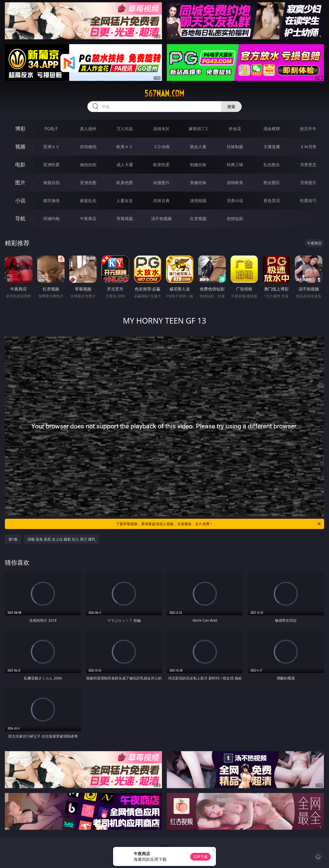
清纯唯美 (235, 183)
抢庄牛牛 (308, 129)
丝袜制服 (235, 147)
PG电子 (51, 129)
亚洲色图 (88, 183)
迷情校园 (198, 201)
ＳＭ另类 (308, 147)
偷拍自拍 (88, 165)
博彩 (20, 129)
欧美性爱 (161, 165)
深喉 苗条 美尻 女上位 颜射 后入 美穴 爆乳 (61, 539)
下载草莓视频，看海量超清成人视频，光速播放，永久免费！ (219, 524)
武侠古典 (161, 201)
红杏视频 (198, 219)
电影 (20, 164)
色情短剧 (235, 219)
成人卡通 (125, 165)
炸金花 (235, 129)
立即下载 (200, 857)
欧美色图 (125, 183)
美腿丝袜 (198, 183)
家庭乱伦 (88, 201)
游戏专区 (161, 129)
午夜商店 (88, 219)
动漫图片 (161, 183)
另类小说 (235, 201)
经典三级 (235, 165)
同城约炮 (51, 219)
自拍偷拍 (88, 147)
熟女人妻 (198, 147)
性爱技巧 (308, 201)
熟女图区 (272, 183)
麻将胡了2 (198, 129)
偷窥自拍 (51, 183)
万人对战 (125, 129)
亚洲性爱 (51, 165)
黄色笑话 (272, 201)
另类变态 (308, 165)
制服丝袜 (198, 165)
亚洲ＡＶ (51, 147)
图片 (20, 182)
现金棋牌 (272, 129)
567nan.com (164, 93)
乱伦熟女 (272, 165)
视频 (20, 147)
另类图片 (308, 183)
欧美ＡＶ (125, 147)
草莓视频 (125, 219)
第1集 (13, 539)
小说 (20, 200)
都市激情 (51, 201)
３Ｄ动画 (161, 147)
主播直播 (272, 147)
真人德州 (88, 129)
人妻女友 (125, 201)
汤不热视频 (161, 219)
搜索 (231, 107)
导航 (20, 218)
